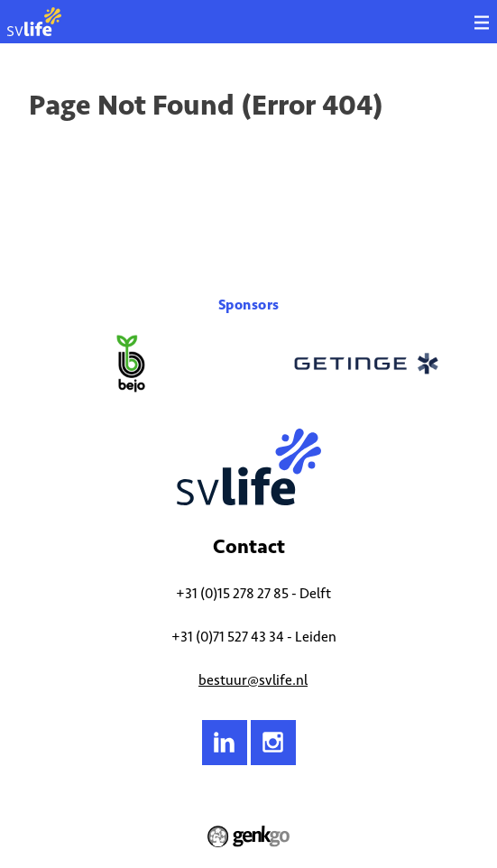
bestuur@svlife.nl (253, 680)
